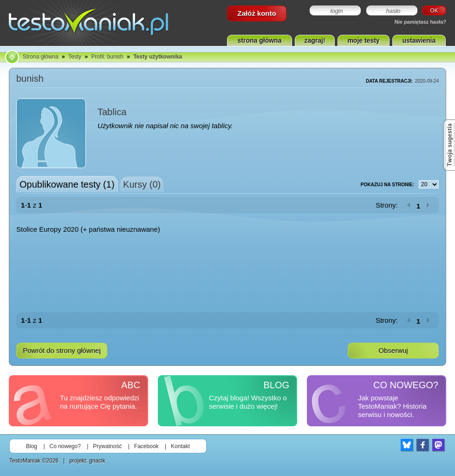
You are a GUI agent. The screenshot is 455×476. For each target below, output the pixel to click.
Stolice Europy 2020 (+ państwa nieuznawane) (88, 229)
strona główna (260, 40)
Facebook (146, 446)
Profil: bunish (107, 57)
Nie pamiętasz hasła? (420, 22)
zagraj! (315, 40)
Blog (32, 446)
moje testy (363, 40)
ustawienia (419, 40)
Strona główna (41, 57)
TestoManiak (25, 461)
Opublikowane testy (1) (67, 184)
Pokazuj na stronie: (400, 185)
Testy (75, 57)
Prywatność (107, 446)
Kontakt (180, 446)
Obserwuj (393, 350)
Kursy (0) (142, 184)
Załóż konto (257, 13)
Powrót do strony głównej (62, 350)
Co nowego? (65, 446)
